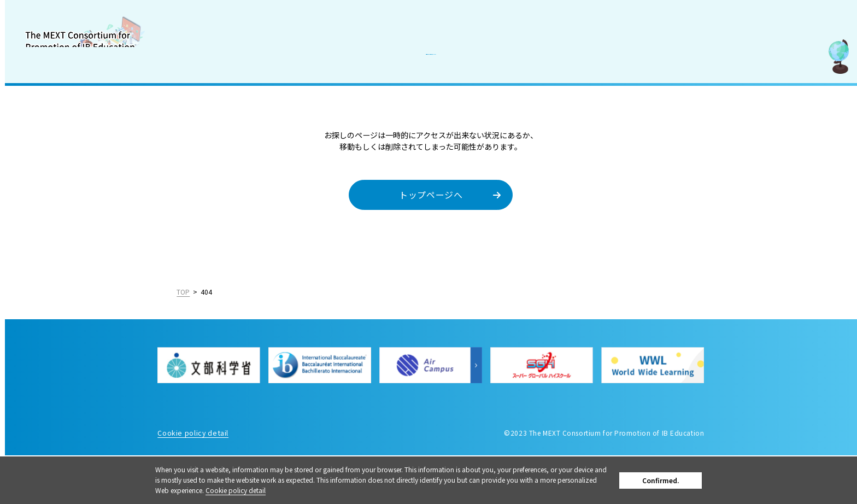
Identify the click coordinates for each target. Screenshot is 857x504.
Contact (31, 268)
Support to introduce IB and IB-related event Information (70, 177)
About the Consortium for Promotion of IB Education (66, 90)
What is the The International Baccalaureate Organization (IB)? (71, 133)
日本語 (117, 398)
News (26, 292)
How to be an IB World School (70, 207)
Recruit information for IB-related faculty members (66, 238)
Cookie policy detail (277, 490)
